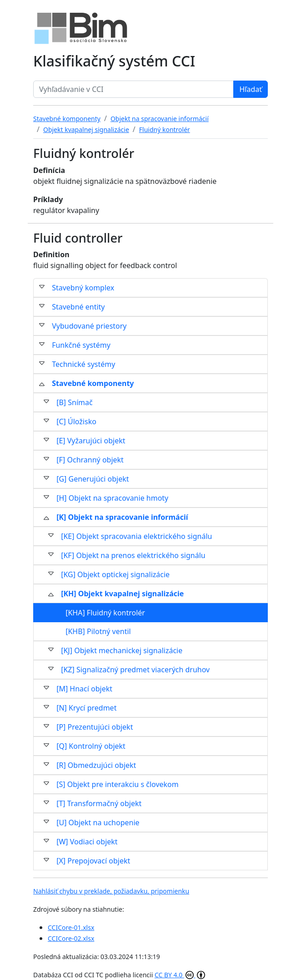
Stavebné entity (78, 307)
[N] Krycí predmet (86, 708)
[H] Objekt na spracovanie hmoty (112, 498)
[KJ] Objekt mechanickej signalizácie (122, 650)
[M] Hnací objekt (84, 689)
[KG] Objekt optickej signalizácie (115, 574)
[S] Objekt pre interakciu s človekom (118, 784)
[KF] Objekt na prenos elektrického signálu (133, 555)
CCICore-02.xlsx (71, 938)
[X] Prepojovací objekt (93, 861)
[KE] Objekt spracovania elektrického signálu (136, 536)
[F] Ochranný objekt (90, 460)
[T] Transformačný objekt (99, 803)
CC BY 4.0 (180, 975)
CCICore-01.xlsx (71, 927)
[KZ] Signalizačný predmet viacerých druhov (135, 670)
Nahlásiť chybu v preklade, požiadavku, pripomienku (111, 891)
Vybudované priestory (89, 326)
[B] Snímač (75, 402)
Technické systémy (83, 364)
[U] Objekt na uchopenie (98, 823)
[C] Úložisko (76, 421)
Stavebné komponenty (93, 383)
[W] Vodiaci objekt (87, 842)
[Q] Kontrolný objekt (91, 746)
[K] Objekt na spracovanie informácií (122, 517)
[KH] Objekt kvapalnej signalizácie (122, 594)
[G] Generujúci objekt (93, 479)
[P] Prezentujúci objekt (95, 727)
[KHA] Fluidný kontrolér (105, 613)
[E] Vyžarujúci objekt (91, 441)
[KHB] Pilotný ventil (98, 631)
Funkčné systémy (81, 345)
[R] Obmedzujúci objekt (96, 765)
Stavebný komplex (83, 288)
